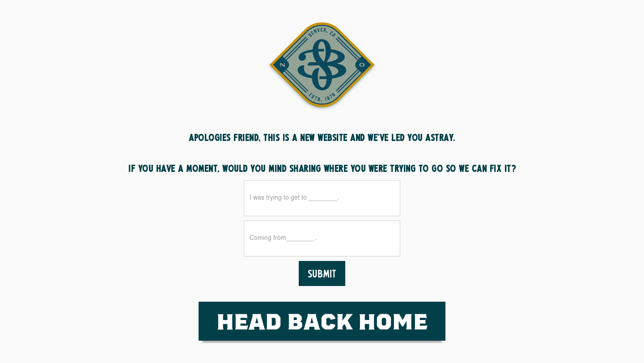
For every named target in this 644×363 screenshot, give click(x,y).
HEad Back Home (322, 321)
